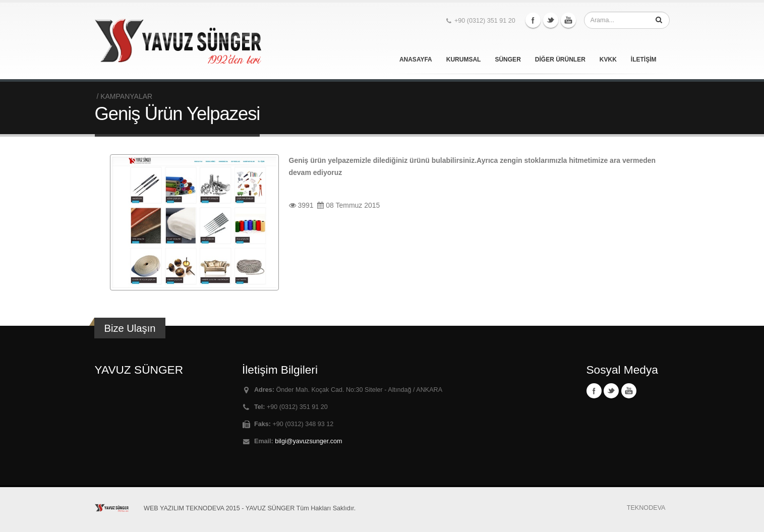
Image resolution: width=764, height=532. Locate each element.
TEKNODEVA (646, 508)
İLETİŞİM (644, 60)
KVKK (608, 60)
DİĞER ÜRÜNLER (560, 60)
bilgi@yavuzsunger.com (308, 441)
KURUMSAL (464, 60)
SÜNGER (508, 60)
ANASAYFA (416, 60)
